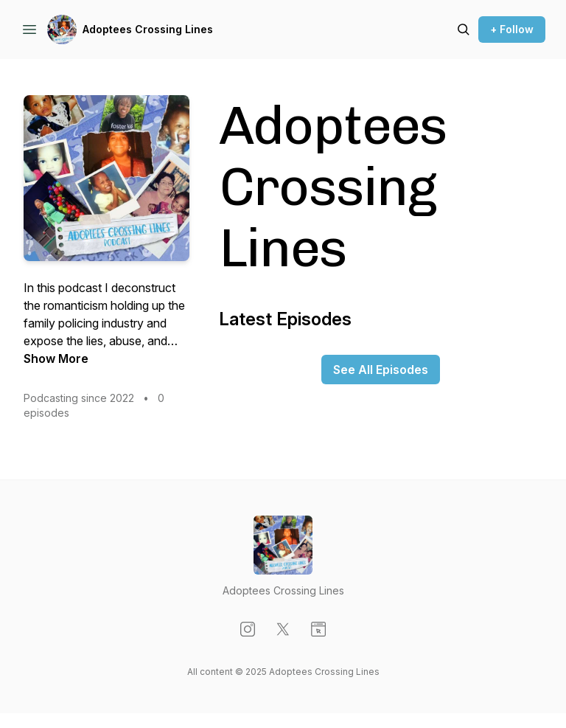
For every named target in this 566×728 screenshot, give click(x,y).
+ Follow (512, 29)
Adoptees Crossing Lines (148, 29)
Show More (56, 358)
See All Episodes (381, 370)
